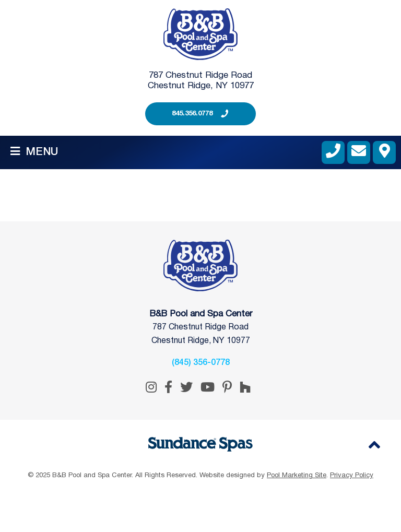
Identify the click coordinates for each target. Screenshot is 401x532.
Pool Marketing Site (297, 476)
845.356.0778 (192, 114)
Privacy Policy (352, 476)
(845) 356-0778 (201, 363)
